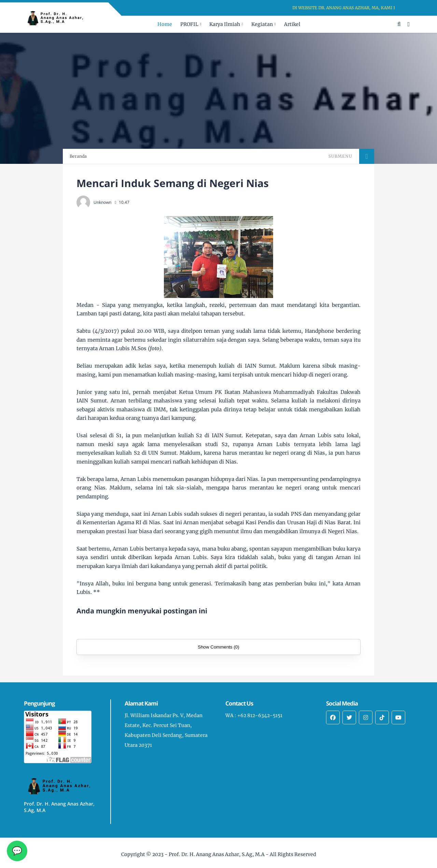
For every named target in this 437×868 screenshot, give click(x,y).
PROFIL (189, 24)
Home (165, 24)
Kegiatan (262, 24)
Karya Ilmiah (225, 24)
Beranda (78, 156)
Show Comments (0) (218, 647)
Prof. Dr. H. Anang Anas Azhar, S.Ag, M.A (217, 854)
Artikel (292, 24)
